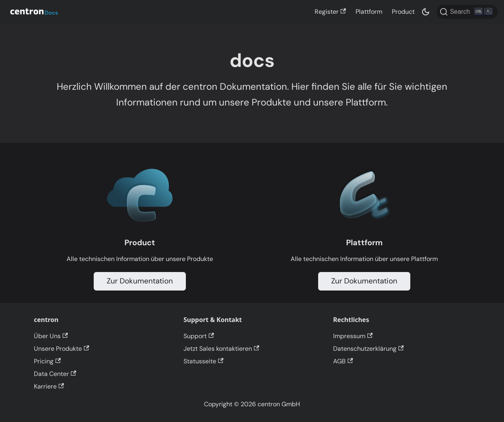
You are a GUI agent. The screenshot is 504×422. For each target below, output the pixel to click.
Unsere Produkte (61, 349)
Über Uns (51, 336)
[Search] (467, 12)
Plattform (369, 12)
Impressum (353, 336)
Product (403, 12)
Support (199, 336)
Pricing (47, 361)
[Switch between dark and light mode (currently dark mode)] (426, 12)
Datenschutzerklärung (368, 349)
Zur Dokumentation (140, 281)
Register (330, 12)
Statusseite (203, 361)
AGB (343, 361)
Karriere (49, 386)
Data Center (55, 374)
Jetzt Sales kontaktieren (221, 349)
